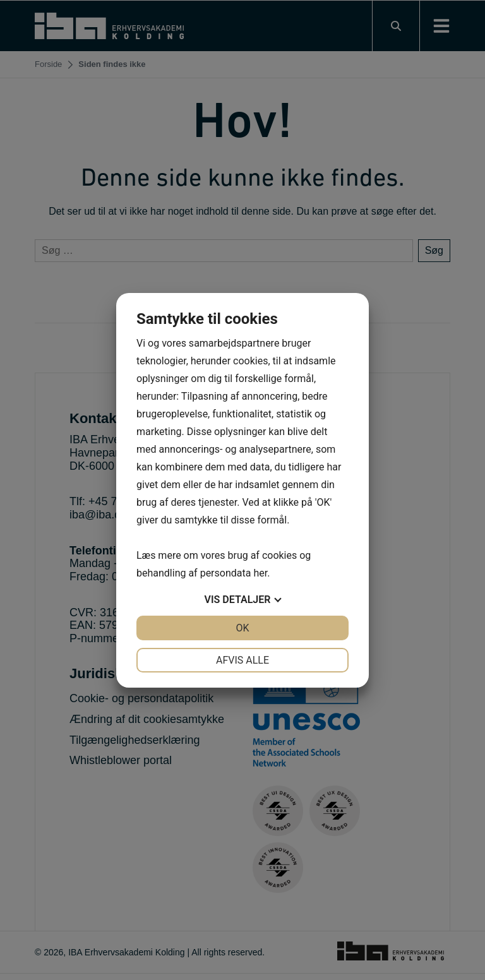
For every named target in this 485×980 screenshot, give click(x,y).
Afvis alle (242, 660)
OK (242, 628)
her (260, 573)
